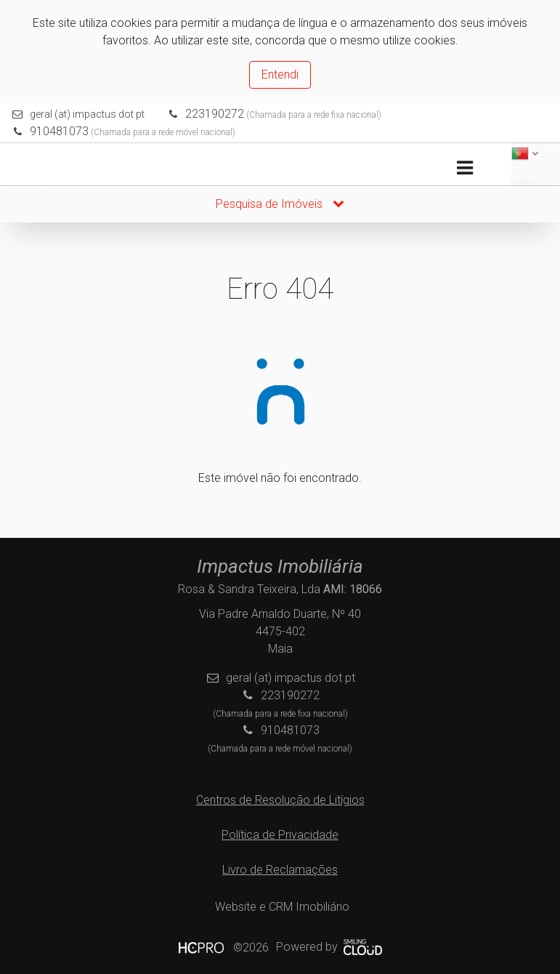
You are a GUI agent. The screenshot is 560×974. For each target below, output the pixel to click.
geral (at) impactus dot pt (87, 114)
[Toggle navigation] (464, 168)
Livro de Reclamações (280, 870)
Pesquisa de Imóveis (280, 204)
